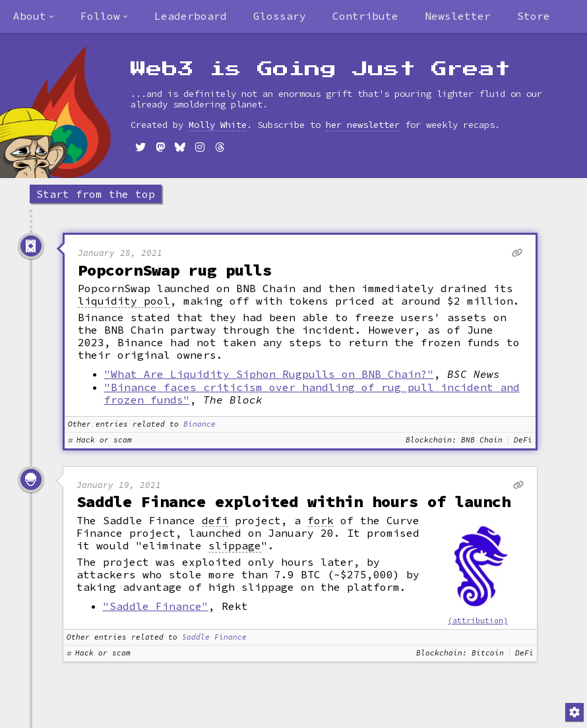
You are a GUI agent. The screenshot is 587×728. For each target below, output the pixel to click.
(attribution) (478, 621)
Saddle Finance (214, 637)
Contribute (365, 16)
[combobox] (34, 16)
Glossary (280, 16)
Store (534, 16)
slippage (235, 546)
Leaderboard (191, 16)
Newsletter (458, 16)
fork (321, 521)
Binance (200, 424)
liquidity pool (124, 301)
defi (215, 521)
